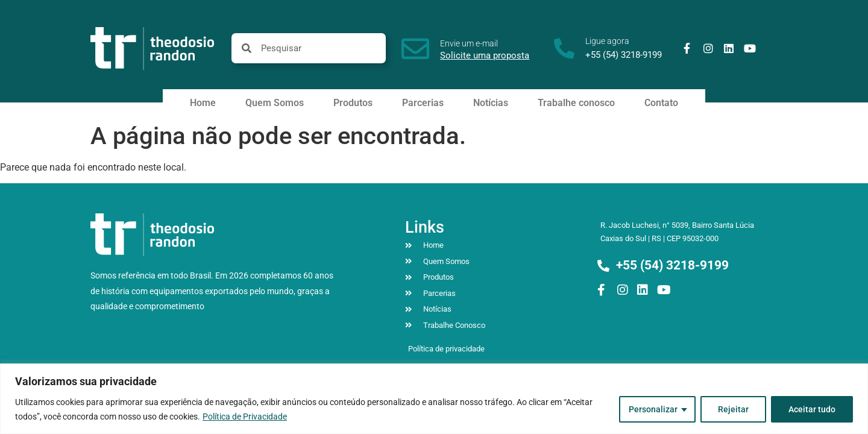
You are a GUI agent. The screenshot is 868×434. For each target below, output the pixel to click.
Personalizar (653, 409)
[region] (434, 399)
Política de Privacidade (245, 417)
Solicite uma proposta (485, 55)
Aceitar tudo (812, 409)
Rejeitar (733, 409)
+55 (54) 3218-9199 (624, 55)
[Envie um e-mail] (415, 49)
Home (203, 103)
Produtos (353, 103)
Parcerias (423, 103)
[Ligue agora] (564, 48)
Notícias (491, 103)
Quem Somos (275, 103)
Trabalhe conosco (576, 103)
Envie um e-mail (469, 43)
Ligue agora (607, 41)
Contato (661, 103)
